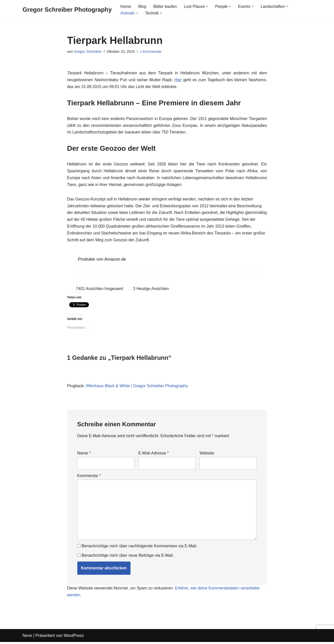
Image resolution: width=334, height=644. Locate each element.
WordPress (74, 638)
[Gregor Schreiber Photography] (67, 10)
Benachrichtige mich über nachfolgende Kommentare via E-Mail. (139, 548)
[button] (208, 6)
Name (84, 455)
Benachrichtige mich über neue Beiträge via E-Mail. (128, 558)
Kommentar (89, 477)
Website (207, 455)
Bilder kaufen (165, 6)
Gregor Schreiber (88, 52)
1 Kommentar (151, 52)
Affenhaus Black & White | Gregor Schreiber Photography (137, 388)
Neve (27, 638)
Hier (178, 80)
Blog (142, 6)
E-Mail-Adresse (154, 455)
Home (126, 6)
